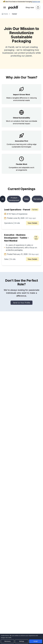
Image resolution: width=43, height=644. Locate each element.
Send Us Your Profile (21, 303)
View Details (32, 223)
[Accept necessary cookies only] (7, 641)
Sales (26, 199)
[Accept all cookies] (36, 641)
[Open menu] (5, 7)
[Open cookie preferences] (22, 641)
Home (5, 14)
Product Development (14, 199)
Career (14, 14)
